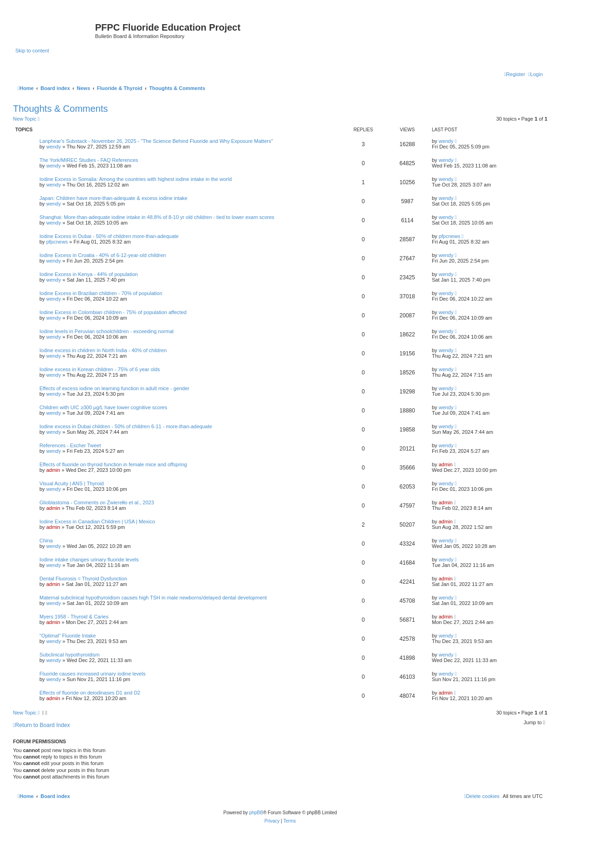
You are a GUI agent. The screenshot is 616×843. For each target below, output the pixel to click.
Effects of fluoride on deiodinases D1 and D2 (90, 693)
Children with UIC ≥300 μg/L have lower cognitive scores (103, 407)
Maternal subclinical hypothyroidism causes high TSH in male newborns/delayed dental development (153, 598)
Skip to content (32, 51)
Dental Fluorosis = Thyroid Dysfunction (83, 579)
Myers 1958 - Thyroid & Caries (74, 617)
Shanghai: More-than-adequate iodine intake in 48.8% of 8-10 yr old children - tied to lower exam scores (157, 217)
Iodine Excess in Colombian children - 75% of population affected (113, 312)
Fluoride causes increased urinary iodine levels (93, 674)
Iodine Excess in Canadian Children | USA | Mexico (97, 521)
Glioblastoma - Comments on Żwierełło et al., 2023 (97, 502)
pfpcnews (57, 242)
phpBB (256, 813)
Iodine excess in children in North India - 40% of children (103, 350)
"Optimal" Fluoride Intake (68, 636)
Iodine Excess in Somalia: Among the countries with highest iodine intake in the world (136, 179)
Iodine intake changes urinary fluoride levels (89, 560)
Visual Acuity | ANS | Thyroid (72, 483)
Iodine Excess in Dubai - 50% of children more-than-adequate (109, 236)
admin (53, 470)
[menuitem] (536, 74)
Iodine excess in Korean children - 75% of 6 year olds (100, 369)
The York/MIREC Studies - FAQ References (89, 160)
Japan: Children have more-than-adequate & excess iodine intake (113, 198)
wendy (54, 147)
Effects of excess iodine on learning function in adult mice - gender (114, 388)
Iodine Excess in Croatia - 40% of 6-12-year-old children (103, 255)
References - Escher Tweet (70, 445)
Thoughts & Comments (61, 109)
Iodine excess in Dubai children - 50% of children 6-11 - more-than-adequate (126, 426)
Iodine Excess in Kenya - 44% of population (89, 274)
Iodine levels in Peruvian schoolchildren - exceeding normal (106, 331)
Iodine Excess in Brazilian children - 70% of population (101, 293)
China (46, 541)
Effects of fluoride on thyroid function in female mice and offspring (113, 464)
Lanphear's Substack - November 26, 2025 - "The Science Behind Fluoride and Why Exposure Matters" (156, 141)
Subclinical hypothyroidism (70, 655)
